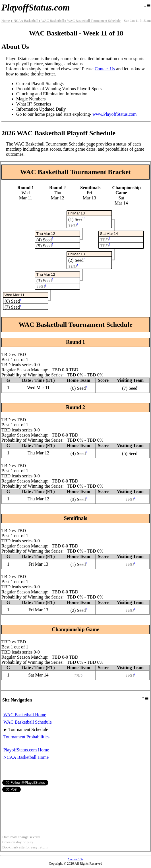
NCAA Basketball (24, 21)
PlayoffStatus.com (36, 7)
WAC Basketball (51, 21)
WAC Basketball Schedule (28, 722)
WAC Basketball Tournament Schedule (92, 21)
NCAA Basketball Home (26, 757)
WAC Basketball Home (25, 715)
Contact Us (105, 69)
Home (6, 21)
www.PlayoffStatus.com (114, 114)
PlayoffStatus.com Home (26, 750)
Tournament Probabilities (26, 737)
